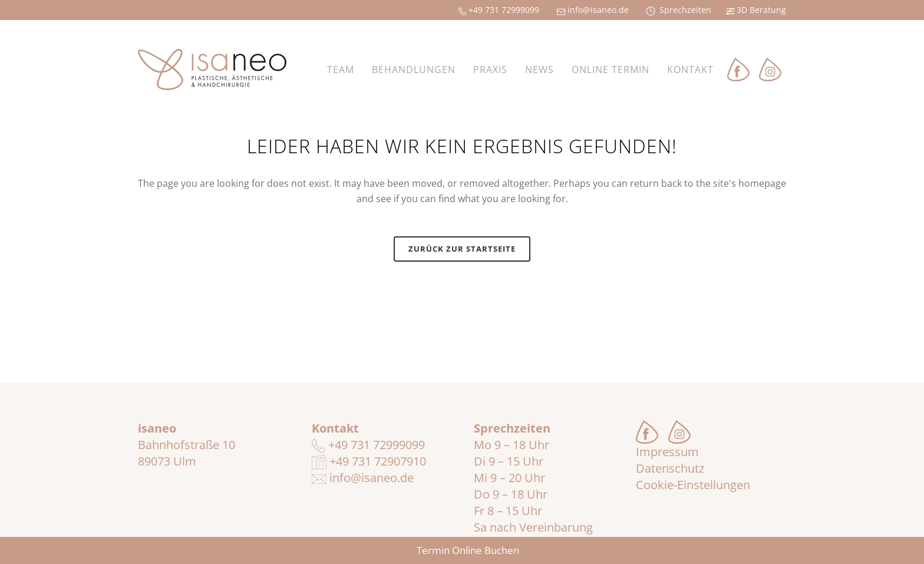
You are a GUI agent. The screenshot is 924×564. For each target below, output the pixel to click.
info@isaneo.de (363, 478)
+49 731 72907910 (369, 461)
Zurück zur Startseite (462, 249)
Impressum (667, 452)
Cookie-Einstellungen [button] (693, 485)
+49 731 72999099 (368, 445)
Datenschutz (670, 468)
